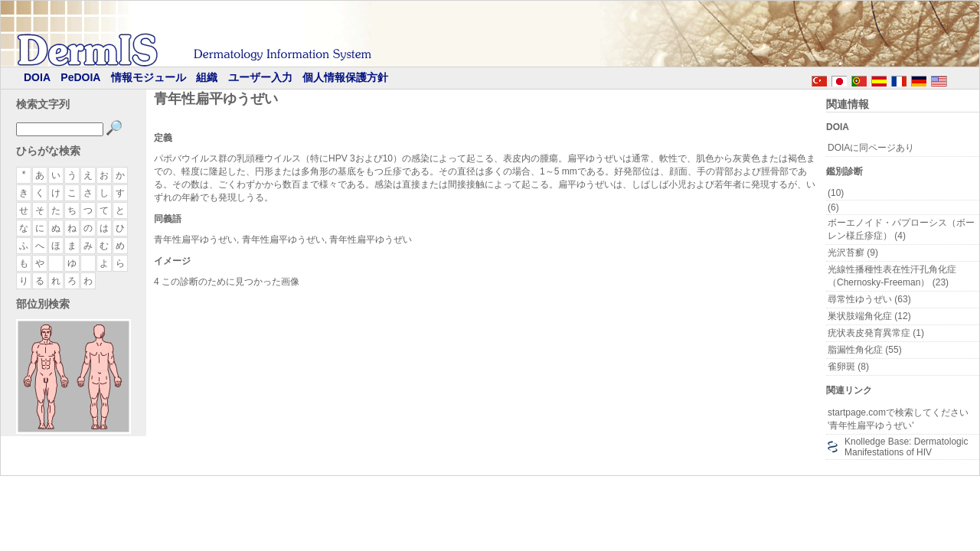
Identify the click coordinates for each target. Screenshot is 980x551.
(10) (836, 193)
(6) (833, 207)
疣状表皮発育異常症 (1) (876, 333)
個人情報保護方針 (345, 77)
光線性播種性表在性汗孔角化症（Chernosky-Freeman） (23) (892, 276)
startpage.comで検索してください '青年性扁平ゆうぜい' (898, 419)
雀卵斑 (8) (848, 367)
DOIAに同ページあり (871, 148)
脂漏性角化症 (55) (865, 350)
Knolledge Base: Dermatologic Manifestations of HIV (906, 447)
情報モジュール (149, 77)
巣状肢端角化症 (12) (869, 316)
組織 (207, 77)
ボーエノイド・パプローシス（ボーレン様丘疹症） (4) (901, 229)
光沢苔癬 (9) (853, 253)
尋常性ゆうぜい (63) (869, 299)
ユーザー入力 (260, 77)
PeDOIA (80, 77)
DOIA (37, 77)
